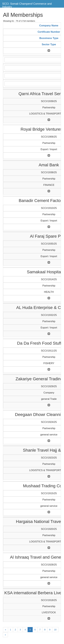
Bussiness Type (49, 38)
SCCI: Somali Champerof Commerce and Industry (27, 5)
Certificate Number (49, 32)
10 (55, 630)
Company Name (49, 26)
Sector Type (49, 44)
